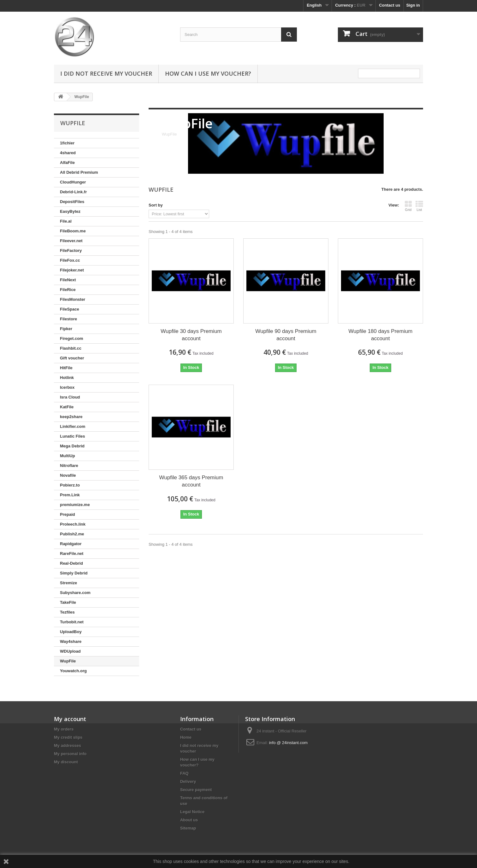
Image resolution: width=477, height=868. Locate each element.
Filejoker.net (72, 270)
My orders (64, 729)
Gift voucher (72, 358)
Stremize (68, 583)
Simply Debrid (74, 573)
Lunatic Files (72, 436)
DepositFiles (72, 202)
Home (186, 737)
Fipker (66, 329)
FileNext (68, 280)
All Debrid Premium (79, 172)
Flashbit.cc (71, 348)
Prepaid (68, 514)
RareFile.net (72, 553)
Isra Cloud (70, 397)
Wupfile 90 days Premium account (286, 335)
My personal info (70, 754)
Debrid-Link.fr (73, 192)
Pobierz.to (70, 485)
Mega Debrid (72, 446)
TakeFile (68, 602)
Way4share (71, 641)
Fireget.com (72, 338)
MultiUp (68, 456)
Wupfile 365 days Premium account (191, 481)
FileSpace (70, 309)
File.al (66, 221)
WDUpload (70, 651)
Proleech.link (73, 524)
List (419, 206)
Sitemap (188, 828)
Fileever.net (71, 241)
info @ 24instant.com (288, 743)
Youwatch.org (73, 671)
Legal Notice (192, 812)
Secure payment (196, 790)
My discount (66, 762)
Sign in (413, 5)
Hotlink (67, 378)
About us (189, 820)
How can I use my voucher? (208, 73)
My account (70, 719)
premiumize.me (75, 505)
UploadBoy (71, 632)
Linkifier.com (73, 426)
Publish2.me (72, 534)
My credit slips (68, 737)
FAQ (184, 773)
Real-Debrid (71, 563)
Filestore (68, 319)
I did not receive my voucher (106, 73)
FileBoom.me (73, 231)
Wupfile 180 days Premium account (381, 335)
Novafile (68, 475)
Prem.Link (70, 495)
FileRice (68, 290)
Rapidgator (71, 544)
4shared (68, 153)
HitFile (66, 368)
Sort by (156, 205)
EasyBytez (70, 211)
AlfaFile (67, 163)
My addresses (68, 746)
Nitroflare (69, 466)
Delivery (188, 781)
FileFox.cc (70, 260)
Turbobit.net (72, 622)
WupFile (68, 661)
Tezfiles (67, 612)
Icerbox (67, 387)
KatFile (67, 407)
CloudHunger (73, 182)
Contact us (389, 5)
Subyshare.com (75, 593)
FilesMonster (73, 299)
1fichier (67, 143)
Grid (408, 206)
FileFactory (71, 250)
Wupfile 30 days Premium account (191, 335)
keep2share (71, 417)
